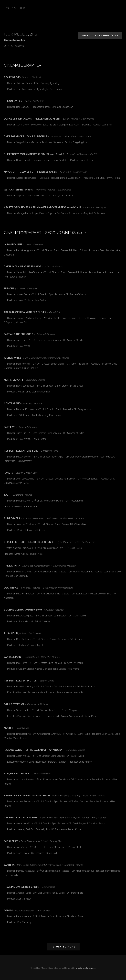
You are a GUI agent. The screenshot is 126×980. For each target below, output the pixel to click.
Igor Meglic (16, 8)
